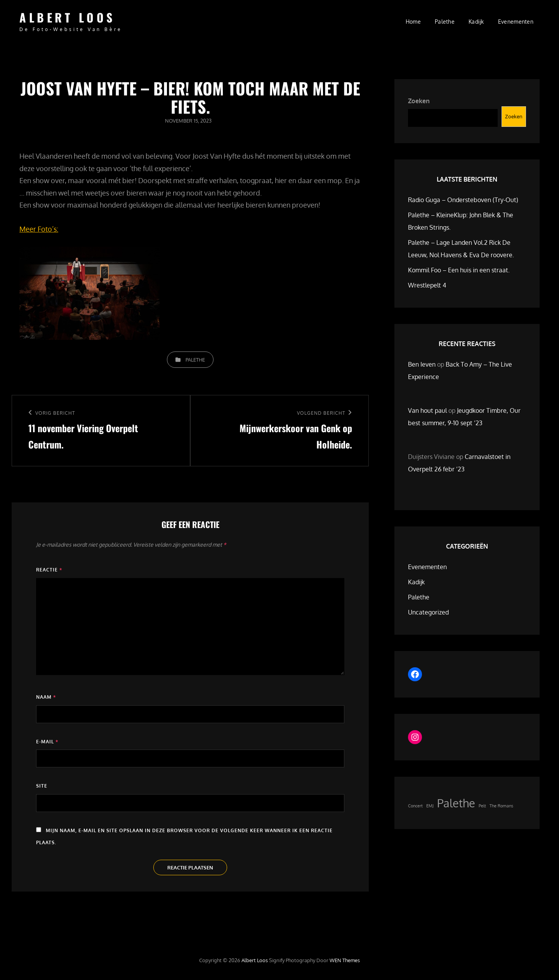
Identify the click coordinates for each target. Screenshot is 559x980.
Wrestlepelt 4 (427, 285)
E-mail (47, 742)
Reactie (49, 570)
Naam (46, 697)
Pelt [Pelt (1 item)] (482, 806)
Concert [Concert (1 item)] (415, 806)
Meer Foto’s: (39, 229)
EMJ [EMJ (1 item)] (430, 806)
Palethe (445, 22)
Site (42, 786)
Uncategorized (428, 612)
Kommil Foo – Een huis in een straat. (459, 270)
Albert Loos (67, 17)
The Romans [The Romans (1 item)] (501, 806)
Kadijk (476, 22)
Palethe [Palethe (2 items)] (456, 803)
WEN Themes (345, 960)
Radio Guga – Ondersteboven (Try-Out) (463, 200)
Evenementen (516, 22)
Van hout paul (427, 410)
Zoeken (419, 101)
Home (413, 22)
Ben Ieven (422, 364)
